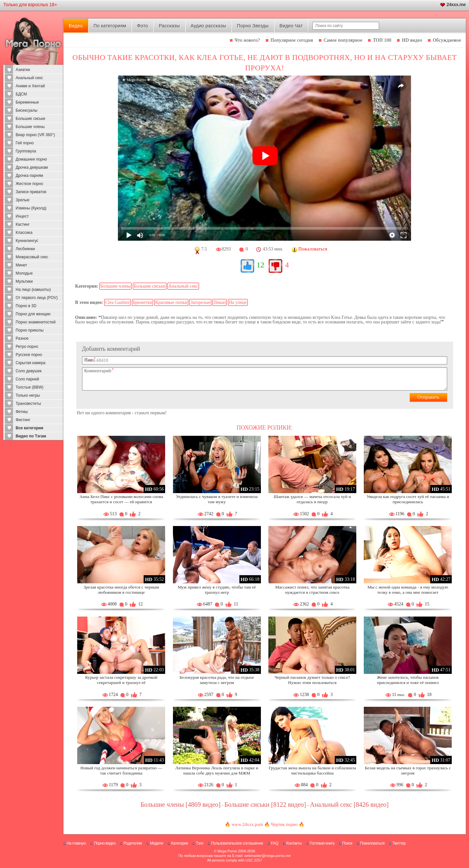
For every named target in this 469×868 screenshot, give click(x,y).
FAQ (275, 843)
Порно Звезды (253, 26)
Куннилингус (27, 241)
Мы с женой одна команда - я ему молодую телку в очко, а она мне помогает (408, 590)
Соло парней (27, 379)
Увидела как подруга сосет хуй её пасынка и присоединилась (408, 499)
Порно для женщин (33, 314)
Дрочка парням (29, 176)
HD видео (412, 40)
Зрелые (23, 200)
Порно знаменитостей (36, 322)
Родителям (133, 843)
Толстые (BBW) (29, 387)
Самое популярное (343, 40)
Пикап (220, 302)
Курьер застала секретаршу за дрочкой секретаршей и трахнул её (121, 680)
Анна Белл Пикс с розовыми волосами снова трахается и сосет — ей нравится (121, 499)
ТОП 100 (382, 40)
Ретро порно (27, 347)
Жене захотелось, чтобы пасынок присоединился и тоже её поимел (408, 680)
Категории (179, 843)
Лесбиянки (25, 249)
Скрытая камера (31, 363)
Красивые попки (171, 302)
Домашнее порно (31, 159)
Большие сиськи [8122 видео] (265, 804)
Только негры (28, 395)
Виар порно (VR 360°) (35, 135)
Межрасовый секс (32, 257)
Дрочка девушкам (32, 167)
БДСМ (21, 94)
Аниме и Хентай (30, 86)
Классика (24, 233)
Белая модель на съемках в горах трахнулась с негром (408, 770)
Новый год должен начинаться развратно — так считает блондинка (121, 770)
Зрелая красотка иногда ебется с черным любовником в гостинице (121, 590)
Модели (156, 843)
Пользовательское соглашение (237, 843)
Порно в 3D (26, 306)
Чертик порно (284, 825)
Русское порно (29, 355)
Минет (21, 265)
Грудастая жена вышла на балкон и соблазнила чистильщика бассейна (312, 770)
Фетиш (22, 412)
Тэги (199, 843)
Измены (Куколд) (31, 208)
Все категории (29, 428)
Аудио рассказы (208, 26)
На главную (76, 843)
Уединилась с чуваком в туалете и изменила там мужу (217, 499)
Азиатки (23, 70)
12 (261, 265)
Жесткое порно (29, 184)
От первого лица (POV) (37, 298)
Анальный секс (29, 78)
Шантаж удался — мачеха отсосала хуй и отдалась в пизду (312, 499)
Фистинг (23, 420)
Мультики (24, 281)
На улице (238, 302)
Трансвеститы (28, 404)
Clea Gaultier (117, 302)
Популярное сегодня (292, 40)
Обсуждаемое (447, 40)
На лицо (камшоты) (33, 290)
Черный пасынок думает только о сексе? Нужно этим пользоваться (312, 680)
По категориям (110, 26)
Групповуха (26, 151)
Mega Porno (227, 851)
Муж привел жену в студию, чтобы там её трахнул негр (217, 590)
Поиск (347, 843)
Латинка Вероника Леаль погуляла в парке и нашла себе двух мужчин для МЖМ (217, 770)
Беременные (27, 102)
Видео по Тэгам (31, 436)
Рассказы (169, 26)
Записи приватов (31, 192)
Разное (22, 338)
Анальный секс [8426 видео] (349, 804)
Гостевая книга (322, 843)
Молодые (24, 273)
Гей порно (25, 143)
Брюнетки (143, 302)
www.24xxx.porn (247, 825)
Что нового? (248, 40)
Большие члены (30, 127)
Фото (143, 26)
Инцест (22, 216)
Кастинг (23, 224)
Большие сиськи (30, 119)
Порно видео (105, 843)
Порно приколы (30, 330)
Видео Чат (291, 26)
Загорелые (200, 302)
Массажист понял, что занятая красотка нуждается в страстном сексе (312, 590)
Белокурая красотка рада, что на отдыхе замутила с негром (217, 680)
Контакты (294, 843)
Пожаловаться (372, 843)
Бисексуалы (27, 110)
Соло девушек (29, 371)
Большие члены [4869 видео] (180, 804)
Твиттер (399, 843)
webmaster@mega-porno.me (268, 856)
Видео (76, 26)
